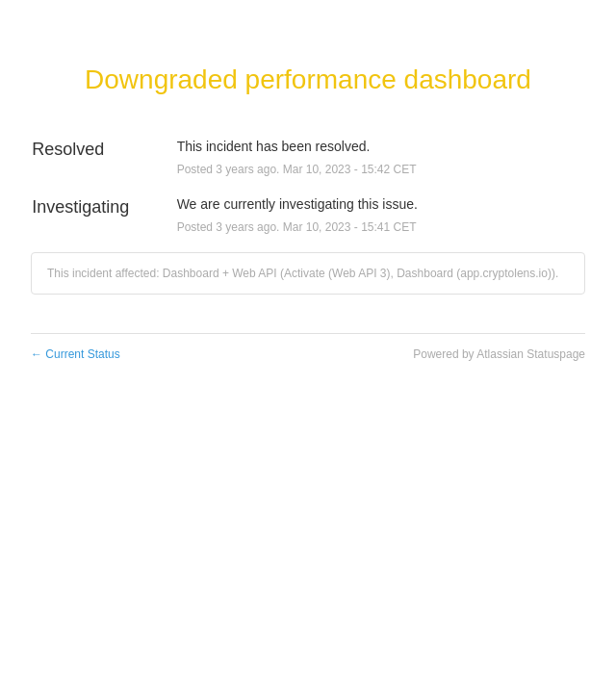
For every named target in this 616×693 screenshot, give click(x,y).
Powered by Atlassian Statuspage (499, 354)
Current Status (76, 354)
